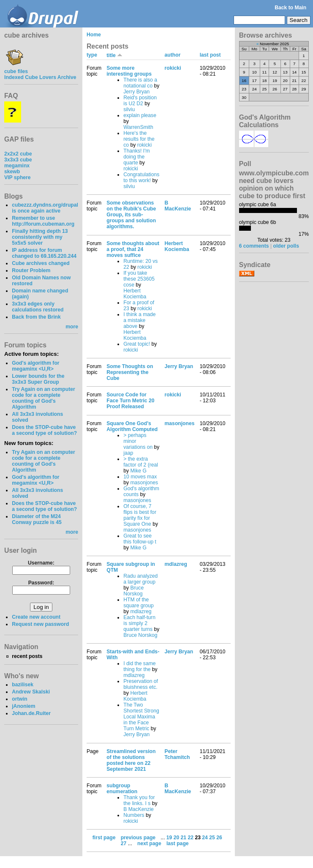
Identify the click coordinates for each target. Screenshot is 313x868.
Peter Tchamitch (177, 754)
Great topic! (137, 344)
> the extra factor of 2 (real (141, 462)
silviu (129, 109)
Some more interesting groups (129, 71)
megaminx (17, 166)
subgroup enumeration (122, 789)
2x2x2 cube (18, 154)
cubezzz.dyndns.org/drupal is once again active (45, 208)
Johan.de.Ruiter (31, 713)
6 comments (254, 246)
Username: (41, 563)
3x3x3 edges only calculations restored (38, 307)
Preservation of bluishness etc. (141, 684)
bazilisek (23, 685)
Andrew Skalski (31, 692)
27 (124, 843)
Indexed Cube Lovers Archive (40, 77)
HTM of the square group (139, 603)
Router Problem (31, 270)
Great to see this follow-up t (140, 539)
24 (205, 838)
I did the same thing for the (139, 666)
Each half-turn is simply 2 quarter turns (139, 623)
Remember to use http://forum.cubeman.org (43, 221)
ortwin (19, 699)
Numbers (134, 815)
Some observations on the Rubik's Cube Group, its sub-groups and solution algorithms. (131, 215)
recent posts (27, 656)
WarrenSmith (138, 127)
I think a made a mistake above (139, 320)
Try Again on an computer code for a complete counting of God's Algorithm (44, 398)
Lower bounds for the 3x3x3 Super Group (38, 379)
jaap (128, 453)
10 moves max (140, 477)
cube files (16, 68)
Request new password (40, 624)
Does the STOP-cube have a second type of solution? (44, 430)
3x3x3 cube (18, 160)
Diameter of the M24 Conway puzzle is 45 (37, 519)
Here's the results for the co (139, 139)
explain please (140, 115)
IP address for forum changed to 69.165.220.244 (44, 253)
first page (104, 838)
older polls (286, 246)
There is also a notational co (140, 83)
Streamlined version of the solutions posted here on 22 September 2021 (131, 760)
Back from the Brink (36, 317)
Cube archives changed (41, 263)
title (114, 55)
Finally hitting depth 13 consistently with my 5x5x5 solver (40, 237)
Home (94, 35)
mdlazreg (141, 611)
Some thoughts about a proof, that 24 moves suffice (133, 249)
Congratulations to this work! (141, 177)
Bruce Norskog (133, 591)
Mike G (138, 471)
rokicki (144, 145)
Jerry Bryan (136, 92)
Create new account (36, 617)
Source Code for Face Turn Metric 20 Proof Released (130, 401)
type (92, 55)
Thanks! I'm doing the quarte (136, 157)
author (173, 55)
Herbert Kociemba (135, 294)
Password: (41, 583)
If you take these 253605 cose (139, 279)
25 (212, 838)
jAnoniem (23, 706)
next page (149, 843)
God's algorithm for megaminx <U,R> (35, 366)
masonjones (144, 483)
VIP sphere (18, 177)
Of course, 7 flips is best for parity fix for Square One (140, 515)
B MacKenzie (178, 206)
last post (210, 55)
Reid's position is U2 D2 (140, 101)
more (72, 327)
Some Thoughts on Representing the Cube (130, 372)
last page (178, 843)
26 (219, 838)
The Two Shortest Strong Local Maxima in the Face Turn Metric (141, 717)
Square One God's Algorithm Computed (132, 426)
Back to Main (290, 8)
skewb (12, 172)
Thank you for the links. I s (139, 800)
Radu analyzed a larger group (140, 579)
